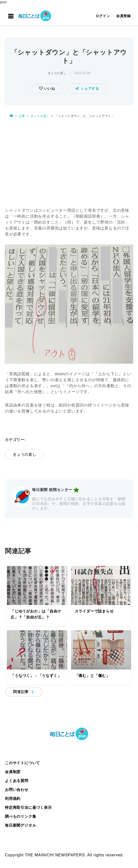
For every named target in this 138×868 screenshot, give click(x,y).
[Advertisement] (69, 160)
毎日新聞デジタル (20, 825)
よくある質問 (17, 781)
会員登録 (124, 16)
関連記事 (21, 692)
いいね (49, 88)
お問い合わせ (17, 790)
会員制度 (13, 772)
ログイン (103, 16)
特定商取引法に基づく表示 (28, 807)
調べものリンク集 (20, 816)
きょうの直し (57, 73)
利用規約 (13, 798)
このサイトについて (22, 763)
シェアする (87, 88)
